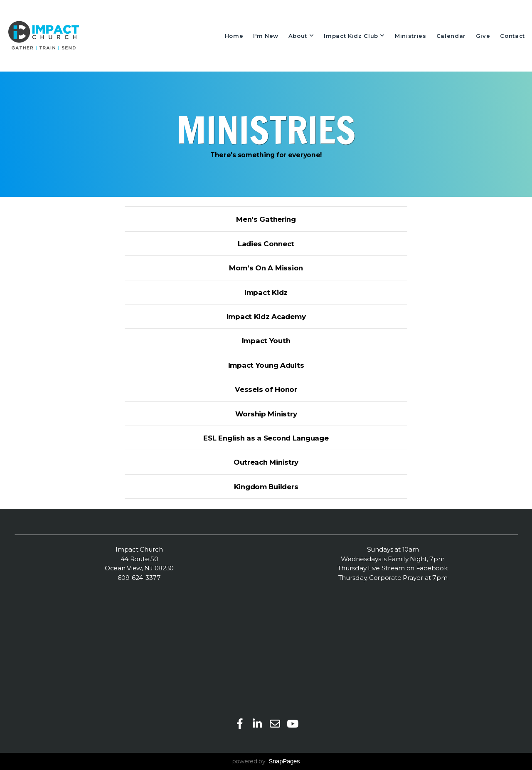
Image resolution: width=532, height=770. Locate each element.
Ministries (411, 36)
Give (483, 36)
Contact (512, 36)
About (301, 36)
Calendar (451, 36)
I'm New (266, 36)
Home (234, 36)
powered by (266, 761)
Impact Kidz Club (354, 36)
